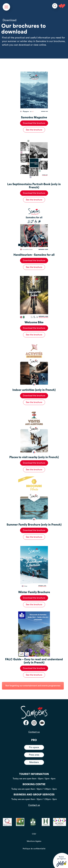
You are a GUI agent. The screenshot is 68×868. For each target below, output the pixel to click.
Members (34, 762)
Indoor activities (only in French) (34, 390)
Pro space (34, 747)
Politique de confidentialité (34, 849)
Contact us (34, 805)
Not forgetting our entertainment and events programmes (33, 686)
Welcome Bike (34, 322)
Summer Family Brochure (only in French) (34, 525)
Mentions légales (34, 841)
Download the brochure (34, 123)
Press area (34, 755)
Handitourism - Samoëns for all (34, 255)
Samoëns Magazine (34, 117)
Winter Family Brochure (34, 592)
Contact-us (34, 732)
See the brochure (34, 130)
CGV (34, 834)
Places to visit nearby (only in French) (34, 457)
